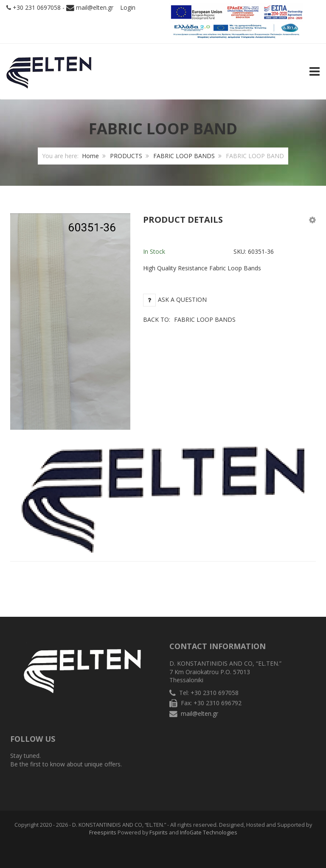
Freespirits (103, 833)
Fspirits (159, 833)
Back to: (189, 319)
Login (128, 7)
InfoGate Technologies (209, 833)
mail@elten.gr (95, 7)
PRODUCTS (126, 156)
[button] (312, 220)
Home (90, 156)
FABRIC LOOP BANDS (184, 156)
